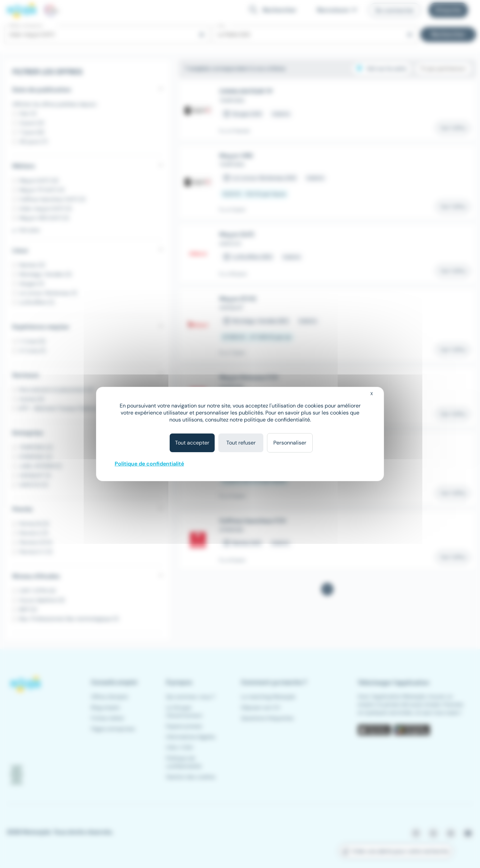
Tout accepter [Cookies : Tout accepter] (192, 443)
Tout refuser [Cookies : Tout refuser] (241, 443)
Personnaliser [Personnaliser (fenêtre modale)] (290, 443)
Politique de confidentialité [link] (149, 464)
